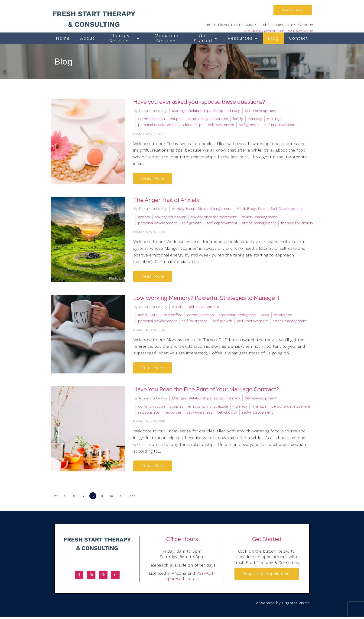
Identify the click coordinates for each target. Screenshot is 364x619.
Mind (265, 316)
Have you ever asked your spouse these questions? (199, 102)
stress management (259, 223)
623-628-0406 (300, 31)
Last (134, 498)
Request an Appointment (267, 576)
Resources (240, 38)
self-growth (249, 125)
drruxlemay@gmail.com (264, 31)
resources (173, 414)
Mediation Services (167, 38)
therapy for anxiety (297, 223)
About (87, 38)
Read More (153, 179)
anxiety (144, 217)
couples (177, 119)
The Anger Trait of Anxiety (166, 200)
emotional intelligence (237, 316)
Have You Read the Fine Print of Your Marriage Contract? (206, 391)
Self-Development (261, 111)
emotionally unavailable (208, 119)
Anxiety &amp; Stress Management (202, 209)
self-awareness (221, 125)
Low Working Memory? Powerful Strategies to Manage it (206, 299)
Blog (273, 38)
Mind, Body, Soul (251, 209)
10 (114, 498)
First (54, 498)
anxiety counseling (170, 217)
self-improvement (279, 125)
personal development (158, 125)
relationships (193, 125)
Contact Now (293, 10)
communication (151, 119)
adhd (142, 316)
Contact (299, 38)
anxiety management (259, 217)
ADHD (177, 308)
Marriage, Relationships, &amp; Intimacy (206, 111)
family (238, 119)
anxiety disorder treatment (214, 217)
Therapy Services (120, 38)
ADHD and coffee (167, 316)
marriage (274, 119)
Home (63, 38)
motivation (283, 316)
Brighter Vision (296, 605)
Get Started (203, 38)
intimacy (255, 119)
